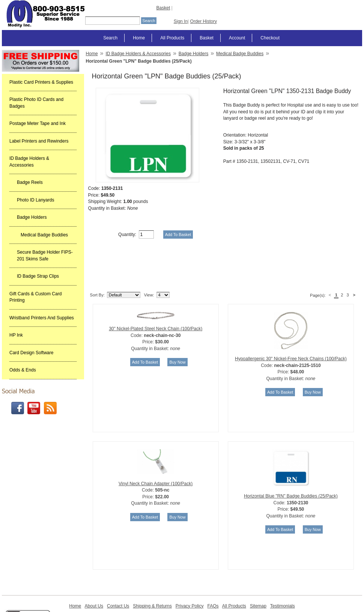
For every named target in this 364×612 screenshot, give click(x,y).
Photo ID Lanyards (35, 200)
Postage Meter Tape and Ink (38, 123)
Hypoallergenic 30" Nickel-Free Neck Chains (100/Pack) (291, 320)
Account (237, 38)
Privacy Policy (190, 568)
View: (149, 257)
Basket (163, 8)
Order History (204, 21)
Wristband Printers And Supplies (42, 318)
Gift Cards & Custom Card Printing (35, 297)
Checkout (270, 38)
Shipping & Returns (152, 568)
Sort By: (97, 257)
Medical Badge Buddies (44, 235)
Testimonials (283, 568)
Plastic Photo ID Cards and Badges (36, 103)
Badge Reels (30, 182)
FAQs (213, 568)
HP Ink (16, 335)
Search (110, 38)
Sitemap (258, 568)
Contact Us (118, 568)
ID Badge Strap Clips (38, 276)
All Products (172, 38)
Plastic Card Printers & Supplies (41, 82)
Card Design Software (31, 353)
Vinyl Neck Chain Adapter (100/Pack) (156, 445)
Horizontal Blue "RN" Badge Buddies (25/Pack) (291, 458)
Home (139, 38)
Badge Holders (32, 217)
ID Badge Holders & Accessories (29, 162)
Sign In (181, 21)
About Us (94, 568)
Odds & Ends (23, 370)
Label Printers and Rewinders (39, 141)
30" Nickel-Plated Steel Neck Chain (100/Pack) (156, 290)
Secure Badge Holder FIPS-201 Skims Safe (45, 256)
